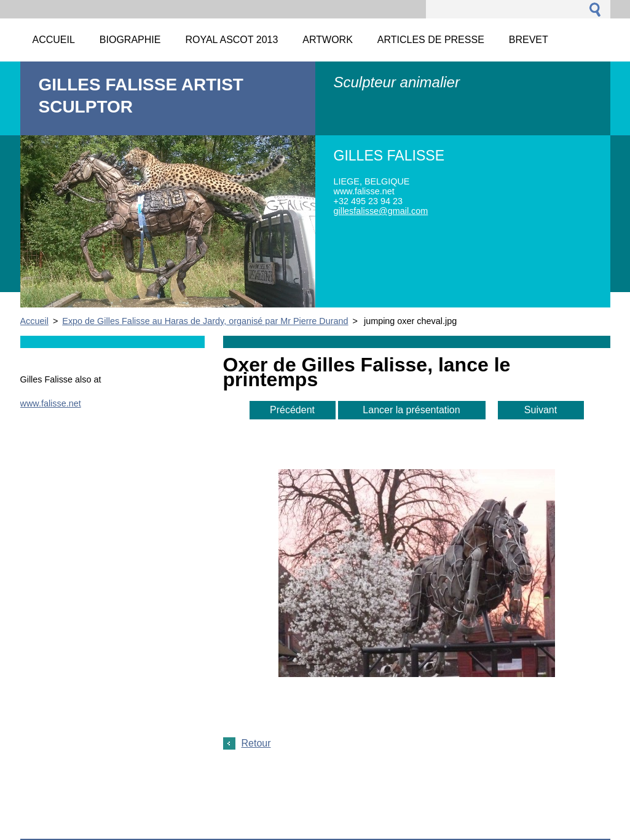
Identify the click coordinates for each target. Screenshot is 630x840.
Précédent (292, 410)
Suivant (541, 410)
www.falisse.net (51, 403)
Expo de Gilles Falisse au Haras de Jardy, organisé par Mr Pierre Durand (205, 321)
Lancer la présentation (411, 410)
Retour (256, 743)
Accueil (34, 321)
